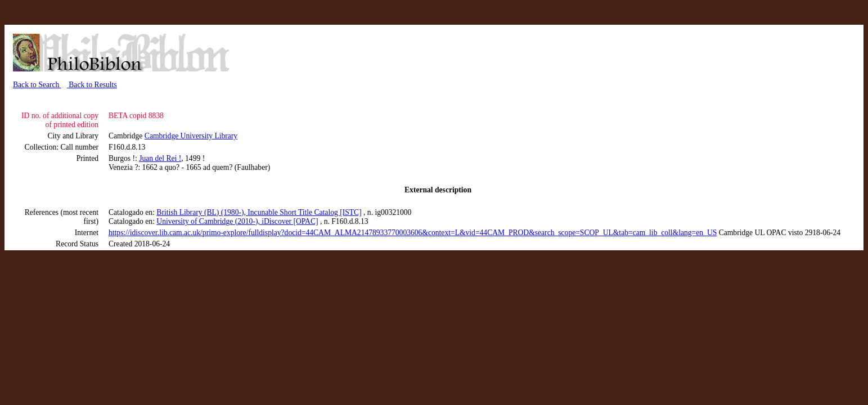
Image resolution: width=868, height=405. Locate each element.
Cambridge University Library (191, 136)
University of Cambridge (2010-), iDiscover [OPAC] (237, 221)
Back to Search (37, 85)
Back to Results (92, 85)
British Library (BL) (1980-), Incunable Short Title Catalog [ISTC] (259, 212)
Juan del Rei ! (160, 158)
